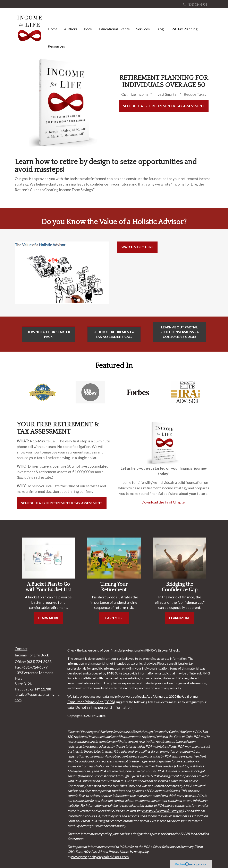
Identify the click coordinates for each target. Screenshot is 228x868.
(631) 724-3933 (195, 4)
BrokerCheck (168, 650)
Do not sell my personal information (103, 707)
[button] (71, 23)
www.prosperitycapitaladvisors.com (100, 857)
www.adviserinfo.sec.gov (163, 811)
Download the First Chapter (164, 502)
